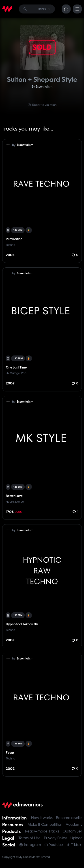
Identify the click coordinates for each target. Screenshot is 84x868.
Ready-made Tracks (42, 831)
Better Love (14, 496)
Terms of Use (29, 838)
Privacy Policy (55, 838)
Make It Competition (45, 825)
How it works (42, 818)
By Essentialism (42, 87)
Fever (10, 753)
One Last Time (16, 367)
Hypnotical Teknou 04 (22, 624)
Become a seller (70, 818)
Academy (74, 825)
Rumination (14, 239)
